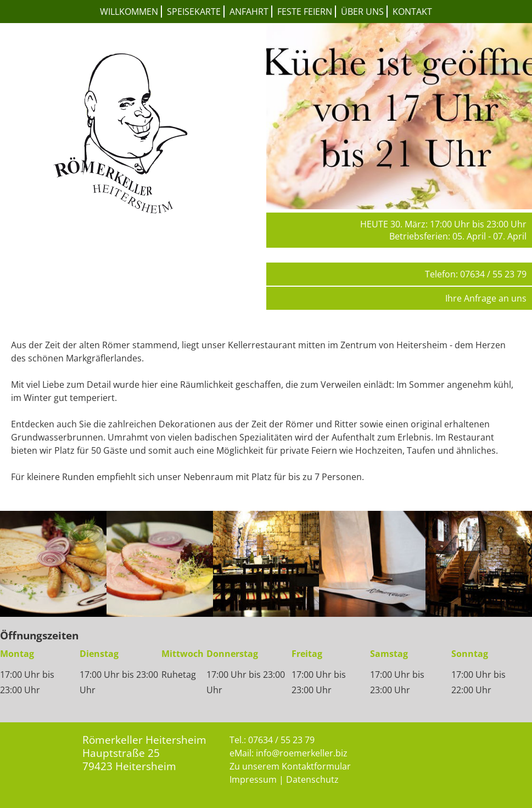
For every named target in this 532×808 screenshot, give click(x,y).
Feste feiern (305, 12)
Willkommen (129, 12)
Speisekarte (194, 12)
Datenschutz (312, 779)
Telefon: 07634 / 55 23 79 (476, 274)
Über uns (362, 12)
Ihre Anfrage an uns (486, 298)
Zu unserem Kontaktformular (290, 766)
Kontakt (412, 12)
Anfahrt (249, 12)
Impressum (253, 779)
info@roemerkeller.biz (302, 753)
